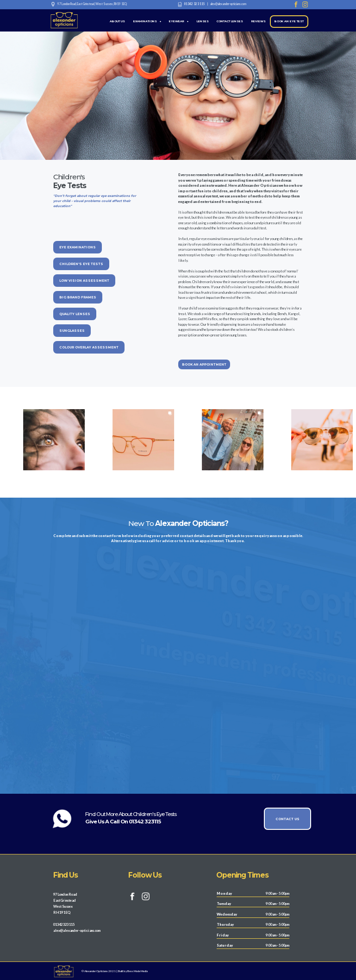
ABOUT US (117, 21)
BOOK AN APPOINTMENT (204, 364)
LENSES (203, 21)
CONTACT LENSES (230, 21)
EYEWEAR (179, 21)
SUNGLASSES (72, 331)
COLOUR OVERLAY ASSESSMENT (89, 347)
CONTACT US (287, 819)
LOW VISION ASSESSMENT (84, 281)
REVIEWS (259, 21)
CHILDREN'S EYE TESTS (81, 264)
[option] (134, 439)
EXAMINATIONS (147, 21)
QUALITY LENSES (75, 314)
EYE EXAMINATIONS (78, 247)
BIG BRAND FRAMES (78, 297)
